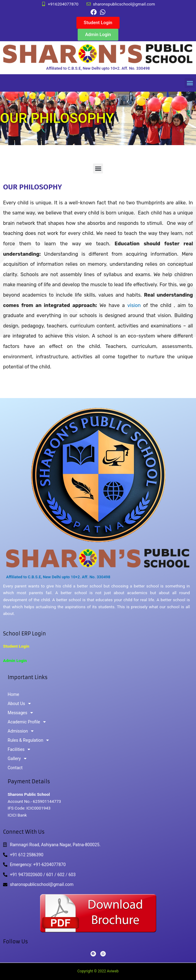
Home (13, 694)
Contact (15, 768)
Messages (20, 713)
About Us (19, 704)
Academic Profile (27, 722)
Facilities (19, 749)
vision (135, 305)
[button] (190, 83)
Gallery (17, 759)
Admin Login (15, 660)
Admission (21, 731)
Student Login (16, 646)
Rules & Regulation (28, 740)
